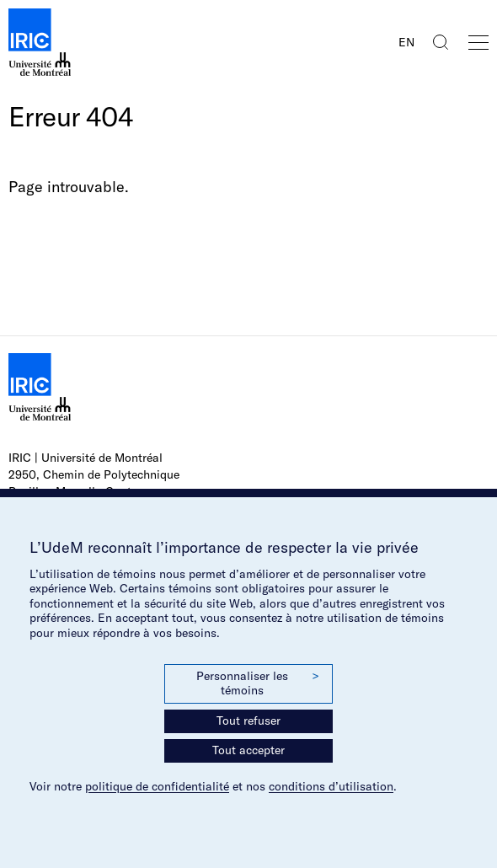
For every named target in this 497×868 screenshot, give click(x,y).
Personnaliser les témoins (258, 683)
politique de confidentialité (157, 786)
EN (406, 42)
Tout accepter (248, 750)
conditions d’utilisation (331, 786)
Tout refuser (248, 721)
